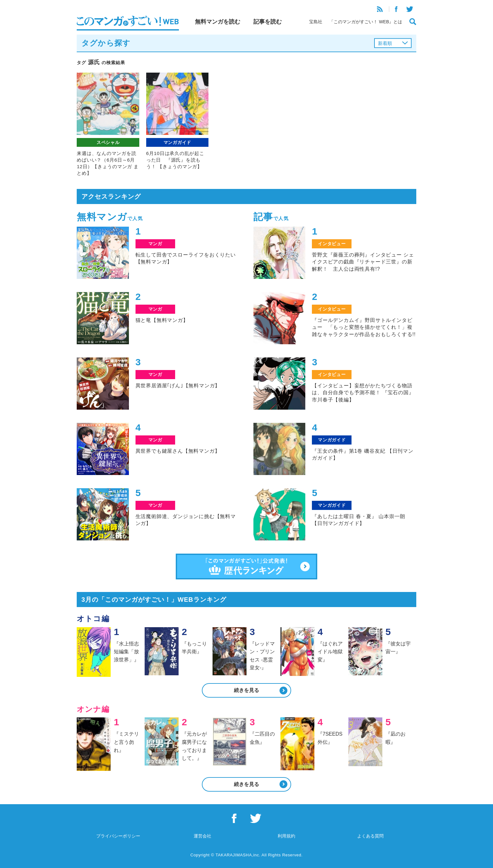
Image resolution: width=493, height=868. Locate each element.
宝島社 (316, 22)
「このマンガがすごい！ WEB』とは (366, 22)
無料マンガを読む (218, 22)
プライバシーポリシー (118, 836)
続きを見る (246, 690)
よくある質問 (370, 836)
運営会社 (202, 836)
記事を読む (268, 22)
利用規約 (286, 836)
